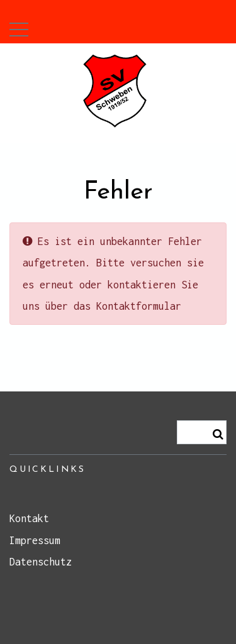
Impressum (35, 540)
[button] (19, 26)
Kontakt (29, 518)
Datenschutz (41, 562)
